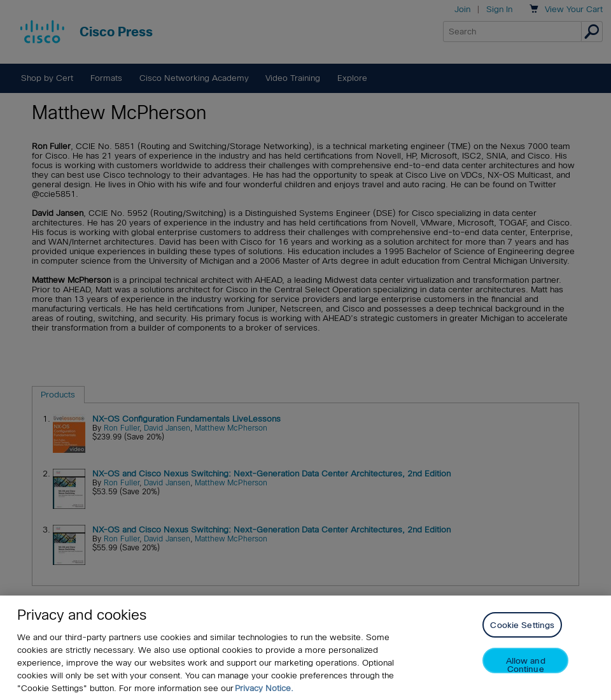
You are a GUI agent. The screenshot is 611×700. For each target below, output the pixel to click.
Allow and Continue (526, 665)
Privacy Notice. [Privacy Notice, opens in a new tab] (264, 688)
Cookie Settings (522, 625)
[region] (305, 648)
